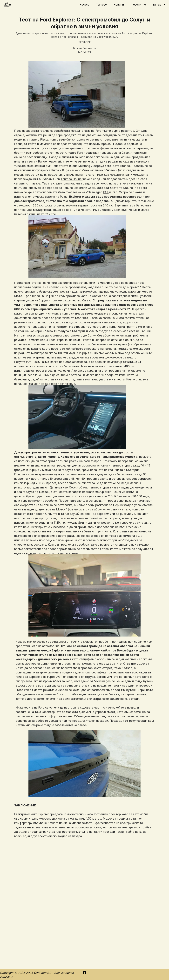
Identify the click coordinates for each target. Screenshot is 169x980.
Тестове (101, 5)
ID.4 (106, 207)
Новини (119, 5)
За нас (157, 5)
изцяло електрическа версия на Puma (41, 211)
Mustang (84, 181)
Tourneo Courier (72, 194)
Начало (84, 5)
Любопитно (138, 5)
